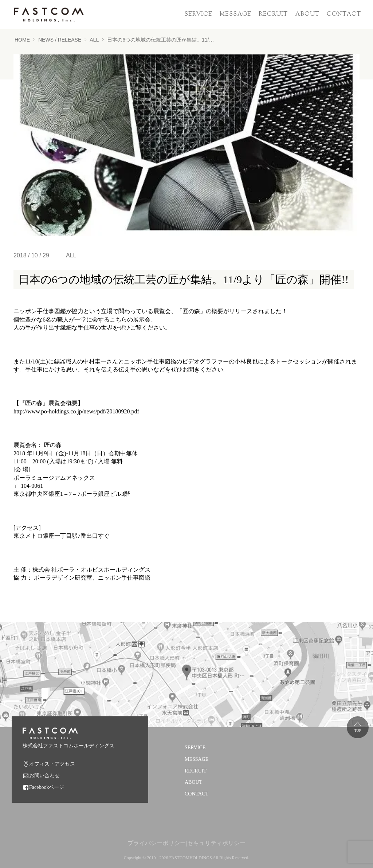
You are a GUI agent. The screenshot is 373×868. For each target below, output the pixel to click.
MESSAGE (235, 14)
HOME (22, 40)
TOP (358, 730)
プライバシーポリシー (157, 843)
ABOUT (307, 14)
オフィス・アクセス (52, 764)
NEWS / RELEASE (60, 40)
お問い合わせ (44, 776)
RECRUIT (273, 14)
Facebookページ (47, 787)
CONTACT (344, 14)
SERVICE (198, 14)
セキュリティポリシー (216, 843)
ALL (94, 40)
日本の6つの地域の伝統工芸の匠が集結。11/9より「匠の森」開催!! (162, 40)
